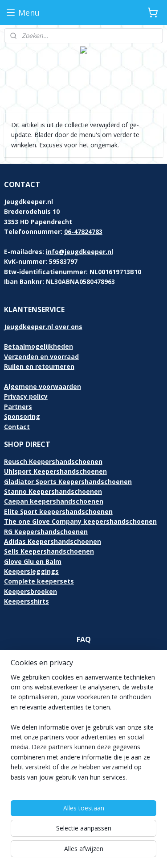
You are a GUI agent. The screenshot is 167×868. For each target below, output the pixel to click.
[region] (83, 731)
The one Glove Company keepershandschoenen (80, 521)
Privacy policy (26, 396)
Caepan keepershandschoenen (54, 501)
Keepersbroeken (31, 591)
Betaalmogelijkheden (39, 346)
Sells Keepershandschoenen (49, 551)
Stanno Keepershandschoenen (53, 491)
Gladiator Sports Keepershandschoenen (68, 482)
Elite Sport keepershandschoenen (58, 511)
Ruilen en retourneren (39, 366)
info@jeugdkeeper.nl (79, 252)
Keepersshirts (26, 601)
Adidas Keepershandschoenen (53, 541)
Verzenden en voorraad (41, 357)
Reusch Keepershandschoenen (53, 461)
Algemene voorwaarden (43, 386)
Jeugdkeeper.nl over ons (43, 327)
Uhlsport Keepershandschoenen (55, 471)
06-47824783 (83, 232)
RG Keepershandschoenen (46, 532)
